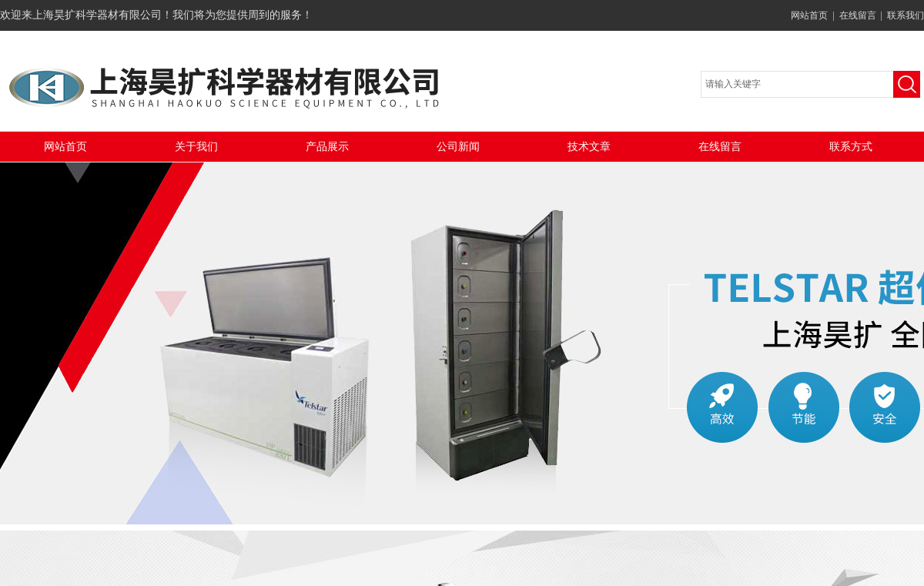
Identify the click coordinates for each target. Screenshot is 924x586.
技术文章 (589, 147)
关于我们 (196, 147)
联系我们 (906, 15)
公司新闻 (458, 147)
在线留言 (858, 15)
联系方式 (851, 147)
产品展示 (327, 147)
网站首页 (809, 15)
